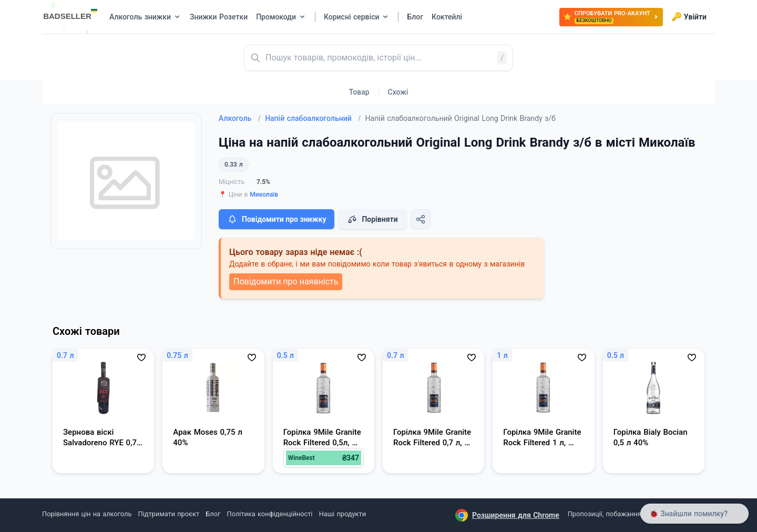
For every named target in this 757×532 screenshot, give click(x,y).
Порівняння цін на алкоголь (87, 514)
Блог (213, 514)
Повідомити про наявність (286, 282)
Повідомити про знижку (277, 219)
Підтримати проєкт (169, 514)
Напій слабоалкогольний (313, 118)
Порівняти (372, 219)
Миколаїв (264, 195)
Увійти (689, 17)
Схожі (398, 92)
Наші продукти (342, 514)
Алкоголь (240, 118)
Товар (359, 92)
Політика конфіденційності (270, 514)
